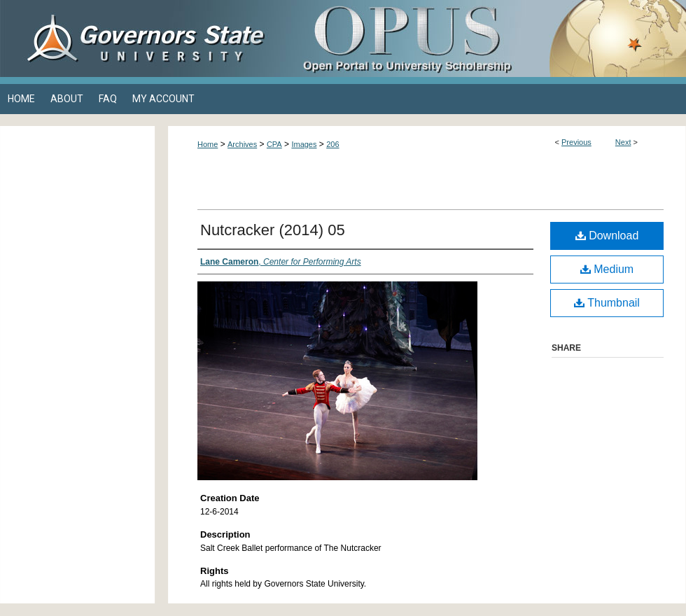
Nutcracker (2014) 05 (273, 230)
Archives (242, 144)
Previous (576, 142)
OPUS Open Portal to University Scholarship (483, 38)
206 (332, 144)
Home (208, 144)
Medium (607, 269)
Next (623, 142)
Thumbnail (607, 303)
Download (607, 236)
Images (304, 144)
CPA (274, 144)
